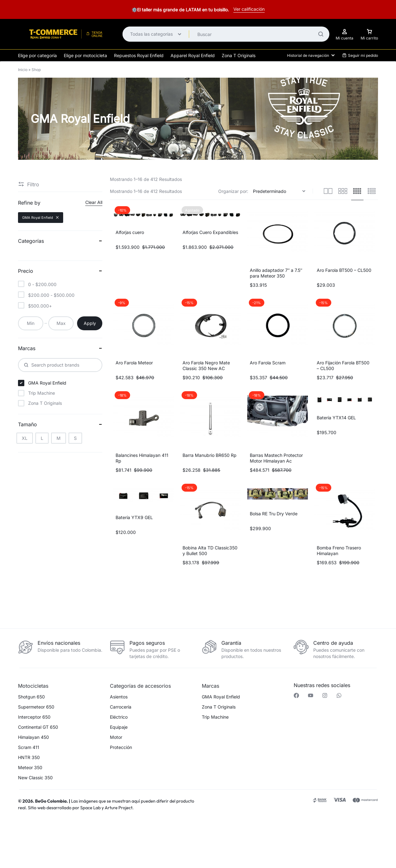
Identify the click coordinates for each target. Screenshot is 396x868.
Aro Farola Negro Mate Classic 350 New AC (206, 365)
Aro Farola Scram (268, 363)
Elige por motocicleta (85, 55)
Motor (116, 737)
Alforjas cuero (130, 232)
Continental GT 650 (38, 727)
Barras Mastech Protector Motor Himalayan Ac (276, 458)
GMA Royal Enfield (221, 697)
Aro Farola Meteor (134, 363)
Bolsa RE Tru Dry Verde (274, 514)
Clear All (94, 202)
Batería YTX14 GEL (336, 418)
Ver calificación (249, 9)
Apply (90, 323)
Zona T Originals (239, 55)
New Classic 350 (35, 778)
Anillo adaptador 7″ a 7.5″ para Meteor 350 (276, 273)
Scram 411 (29, 747)
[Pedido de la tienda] (280, 191)
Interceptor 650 (34, 717)
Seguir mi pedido (360, 55)
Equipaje (119, 727)
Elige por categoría (37, 55)
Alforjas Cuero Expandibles (210, 232)
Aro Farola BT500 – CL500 (344, 270)
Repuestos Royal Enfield (139, 55)
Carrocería (121, 707)
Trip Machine (215, 717)
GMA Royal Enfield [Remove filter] (41, 218)
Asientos (119, 697)
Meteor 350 (30, 768)
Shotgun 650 (31, 697)
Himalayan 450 (33, 737)
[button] (106, 834)
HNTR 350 (29, 757)
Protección (121, 747)
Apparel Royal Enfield (193, 55)
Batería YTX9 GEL (134, 517)
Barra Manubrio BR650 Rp (210, 455)
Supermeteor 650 (36, 707)
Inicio (23, 70)
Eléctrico (119, 717)
